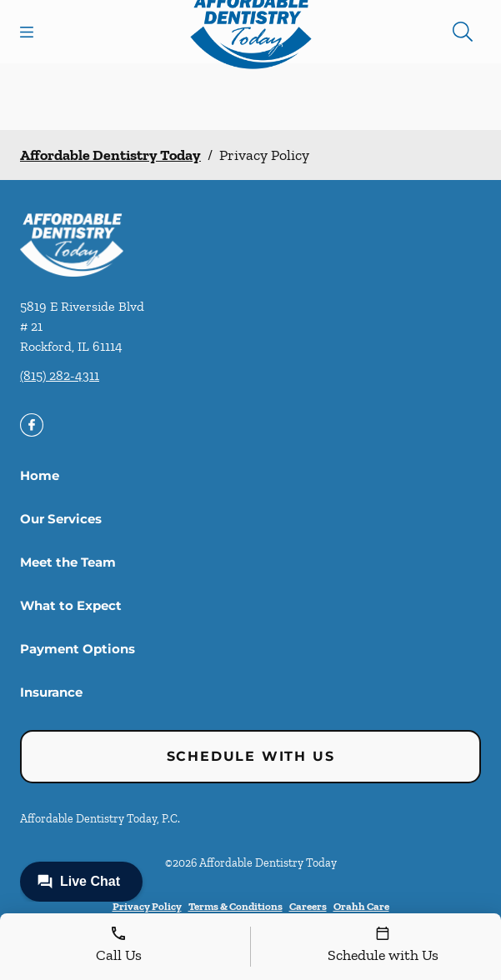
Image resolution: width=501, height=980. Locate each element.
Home (40, 475)
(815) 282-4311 (60, 375)
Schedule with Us (251, 756)
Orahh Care (361, 906)
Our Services (61, 519)
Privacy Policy (147, 906)
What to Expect (71, 605)
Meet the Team (68, 562)
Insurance (51, 692)
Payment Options (78, 649)
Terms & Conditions (235, 906)
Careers (308, 906)
